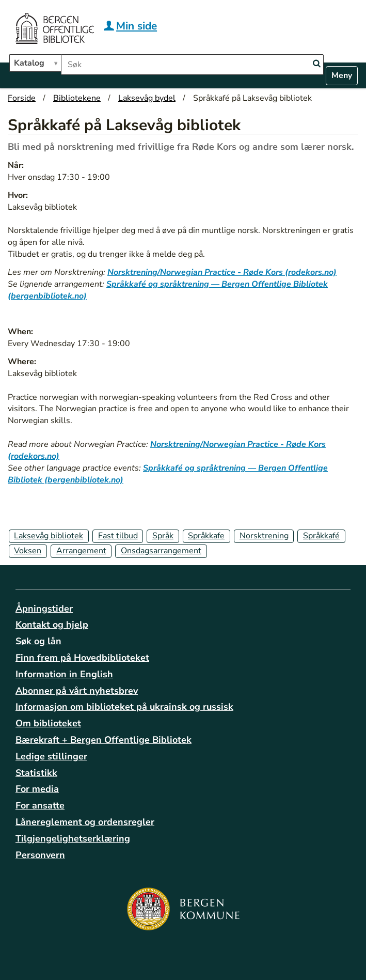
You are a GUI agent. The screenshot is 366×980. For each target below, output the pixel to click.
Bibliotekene (77, 98)
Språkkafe (206, 536)
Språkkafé (321, 536)
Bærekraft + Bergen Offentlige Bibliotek (104, 740)
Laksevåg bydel (147, 98)
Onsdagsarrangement (161, 551)
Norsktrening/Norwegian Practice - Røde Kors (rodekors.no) (222, 272)
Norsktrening (264, 536)
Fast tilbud (118, 536)
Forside (22, 98)
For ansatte (40, 805)
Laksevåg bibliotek (49, 536)
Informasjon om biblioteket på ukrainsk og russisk (124, 707)
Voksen (28, 551)
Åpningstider (44, 609)
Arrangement (81, 551)
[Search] (316, 64)
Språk (163, 536)
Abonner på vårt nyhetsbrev (77, 691)
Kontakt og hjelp (52, 625)
